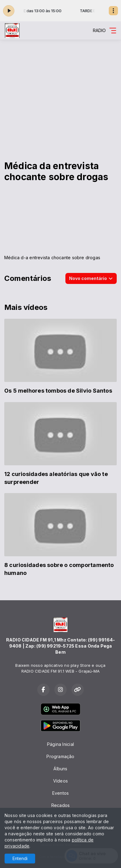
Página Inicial (61, 744)
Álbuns (60, 769)
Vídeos (61, 781)
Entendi (20, 858)
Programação (60, 756)
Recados (61, 805)
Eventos (61, 793)
